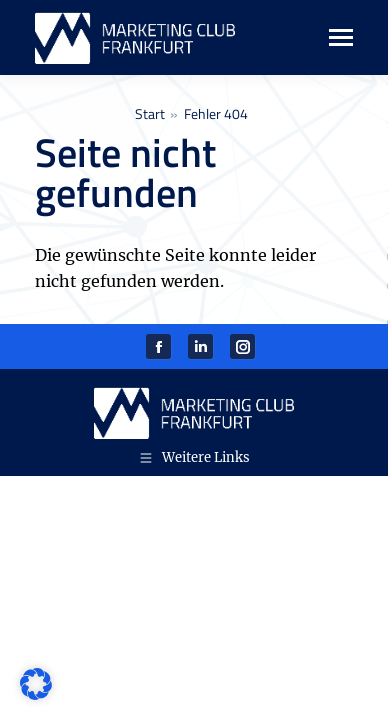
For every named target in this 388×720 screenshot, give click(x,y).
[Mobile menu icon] (330, 37)
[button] (36, 684)
